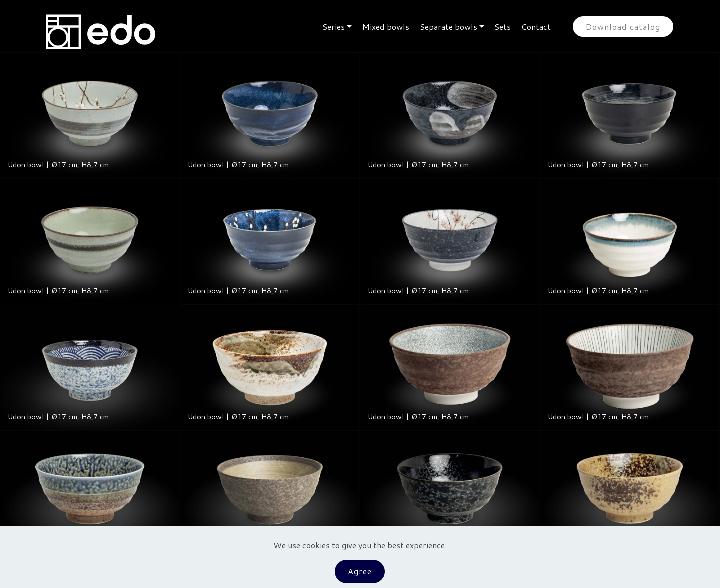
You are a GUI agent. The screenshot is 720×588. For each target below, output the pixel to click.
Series (334, 27)
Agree (360, 571)
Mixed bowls (386, 27)
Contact (536, 27)
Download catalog (623, 27)
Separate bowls (449, 27)
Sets (503, 27)
